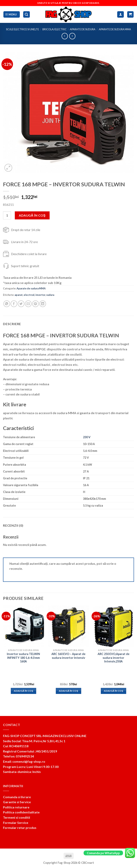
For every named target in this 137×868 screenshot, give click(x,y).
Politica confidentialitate (21, 812)
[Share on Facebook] (14, 304)
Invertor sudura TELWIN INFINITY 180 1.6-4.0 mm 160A (23, 658)
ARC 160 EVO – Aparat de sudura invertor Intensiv (68, 656)
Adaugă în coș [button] (23, 691)
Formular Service (16, 823)
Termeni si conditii (16, 817)
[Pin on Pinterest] (35, 304)
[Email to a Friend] (28, 304)
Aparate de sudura (83, 29)
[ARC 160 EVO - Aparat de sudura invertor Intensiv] (68, 626)
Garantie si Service (17, 802)
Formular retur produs (20, 828)
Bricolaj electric (54, 29)
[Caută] (27, 15)
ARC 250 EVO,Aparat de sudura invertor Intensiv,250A (113, 658)
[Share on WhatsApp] (7, 304)
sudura (50, 295)
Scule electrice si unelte (22, 29)
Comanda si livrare (17, 797)
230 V (87, 437)
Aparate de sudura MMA (115, 29)
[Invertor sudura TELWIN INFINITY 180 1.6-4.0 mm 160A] (23, 626)
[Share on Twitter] (21, 304)
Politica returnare (16, 807)
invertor (40, 295)
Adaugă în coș (32, 215)
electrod (29, 295)
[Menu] (12, 15)
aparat (19, 295)
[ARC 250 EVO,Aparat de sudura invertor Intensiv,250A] (113, 626)
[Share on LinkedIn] (43, 304)
